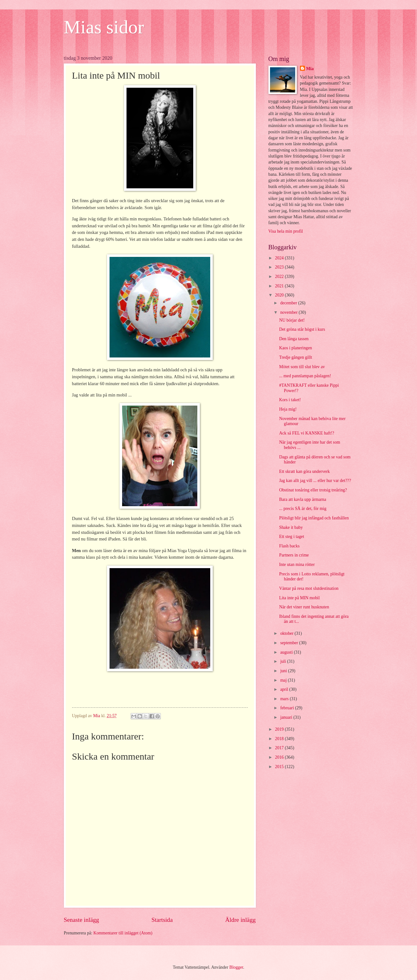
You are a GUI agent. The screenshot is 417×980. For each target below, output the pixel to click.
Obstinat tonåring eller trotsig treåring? (313, 490)
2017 (280, 748)
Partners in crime (294, 555)
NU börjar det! (292, 320)
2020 (280, 295)
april (285, 689)
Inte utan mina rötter (297, 565)
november (289, 312)
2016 (280, 757)
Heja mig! (288, 409)
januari (287, 717)
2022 (280, 277)
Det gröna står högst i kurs (302, 329)
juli (284, 661)
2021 (280, 286)
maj (284, 680)
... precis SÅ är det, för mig (303, 509)
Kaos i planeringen (296, 348)
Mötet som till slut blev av (302, 367)
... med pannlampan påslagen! (305, 376)
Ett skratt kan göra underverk (304, 471)
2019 (280, 729)
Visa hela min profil (286, 231)
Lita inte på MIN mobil (299, 598)
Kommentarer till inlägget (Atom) (123, 933)
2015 (280, 767)
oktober (287, 633)
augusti (287, 652)
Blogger (236, 967)
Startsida (162, 920)
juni (284, 671)
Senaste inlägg (82, 920)
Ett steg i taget (292, 537)
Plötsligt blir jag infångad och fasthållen (314, 518)
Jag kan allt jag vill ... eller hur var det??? (315, 481)
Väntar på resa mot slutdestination (309, 588)
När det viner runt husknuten (304, 607)
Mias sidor (104, 27)
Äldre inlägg (240, 920)
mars (285, 699)
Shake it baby (291, 527)
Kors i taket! (290, 400)
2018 (280, 739)
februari (287, 708)
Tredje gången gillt (296, 357)
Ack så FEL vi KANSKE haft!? (307, 433)
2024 (280, 258)
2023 (280, 267)
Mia (310, 69)
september (290, 643)
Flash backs (289, 546)
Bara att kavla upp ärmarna (303, 499)
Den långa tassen (294, 339)
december (289, 303)
